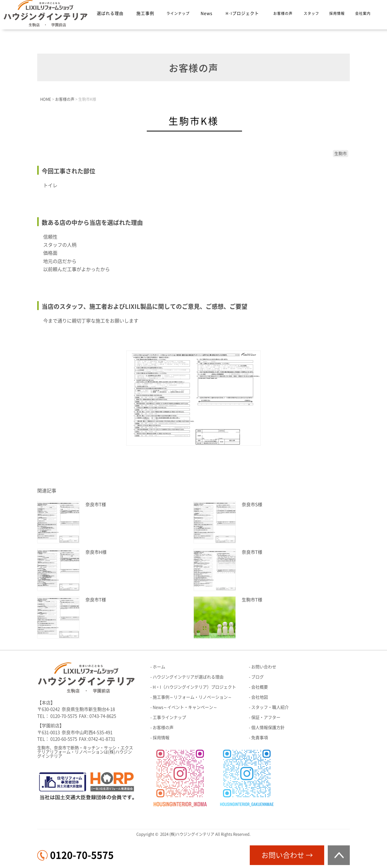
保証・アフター (266, 717)
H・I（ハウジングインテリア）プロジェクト (194, 687)
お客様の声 (283, 13)
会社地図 (260, 697)
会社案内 (363, 13)
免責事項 (260, 738)
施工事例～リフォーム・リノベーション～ (192, 697)
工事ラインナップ (169, 717)
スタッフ (311, 13)
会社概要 (260, 687)
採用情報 (337, 13)
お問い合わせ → (287, 855)
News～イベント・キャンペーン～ (185, 707)
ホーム (159, 667)
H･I (242, 13)
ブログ (258, 677)
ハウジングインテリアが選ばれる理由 (188, 677)
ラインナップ (178, 13)
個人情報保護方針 (268, 728)
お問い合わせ (264, 667)
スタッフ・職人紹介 (270, 707)
